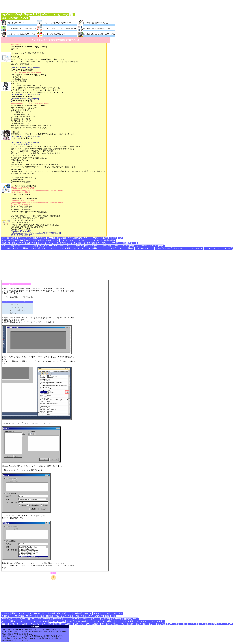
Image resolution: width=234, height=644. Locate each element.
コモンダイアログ (212, 248)
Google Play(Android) (27, 14)
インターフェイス (74, 243)
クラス (56, 240)
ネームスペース (25, 238)
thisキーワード (8, 243)
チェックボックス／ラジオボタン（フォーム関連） (51, 248)
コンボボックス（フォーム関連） (15, 248)
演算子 (14, 238)
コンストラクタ (67, 240)
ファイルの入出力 (40, 246)
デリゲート (117, 243)
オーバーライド (58, 243)
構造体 (48, 240)
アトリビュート (104, 243)
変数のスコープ (39, 238)
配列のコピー (7, 240)
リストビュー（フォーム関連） (87, 248)
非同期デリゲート (130, 243)
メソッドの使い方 (95, 240)
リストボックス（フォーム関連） (150, 246)
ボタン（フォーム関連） (125, 246)
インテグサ (20, 243)
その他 (24, 18)
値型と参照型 (109, 240)
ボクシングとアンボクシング (105, 238)
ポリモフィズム (89, 243)
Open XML (54, 246)
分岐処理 (51, 238)
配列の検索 (19, 240)
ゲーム (46, 15)
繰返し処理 (61, 238)
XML (62, 246)
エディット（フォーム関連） (101, 246)
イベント (5, 246)
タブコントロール (181, 248)
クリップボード (196, 248)
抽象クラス (31, 243)
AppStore (7, 14)
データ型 (5, 238)
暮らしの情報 (10, 18)
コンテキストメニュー (145, 248)
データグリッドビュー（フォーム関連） (117, 248)
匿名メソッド (16, 246)
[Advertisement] (117, 265)
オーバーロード (44, 243)
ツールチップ (226, 248)
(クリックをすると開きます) (22, 70)
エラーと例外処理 (75, 238)
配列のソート (31, 240)
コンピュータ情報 (63, 15)
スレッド (27, 246)
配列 (120, 238)
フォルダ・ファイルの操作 (77, 246)
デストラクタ (80, 240)
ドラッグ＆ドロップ (164, 248)
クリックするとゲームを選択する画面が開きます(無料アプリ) (55, 40)
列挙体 (41, 240)
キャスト (88, 238)
